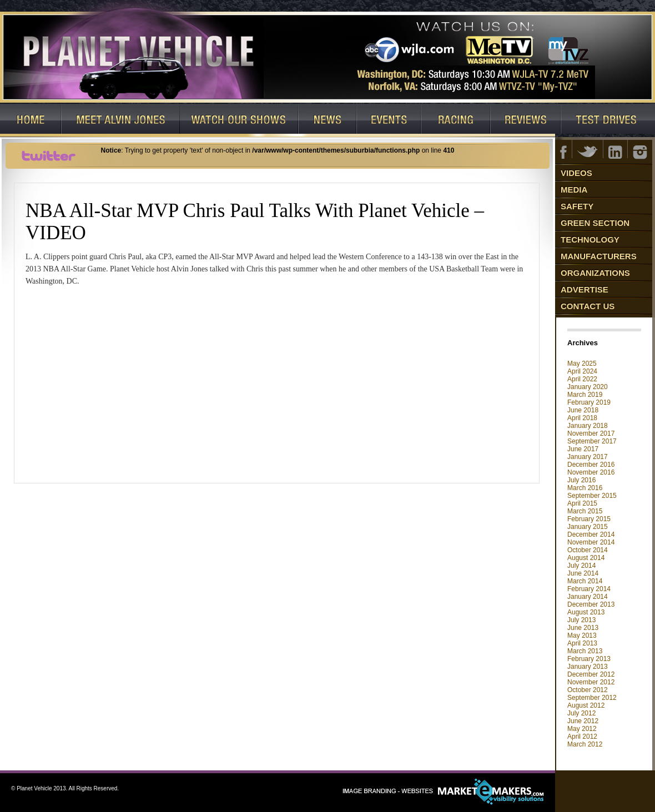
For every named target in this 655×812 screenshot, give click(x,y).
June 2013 (583, 628)
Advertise (585, 289)
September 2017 (592, 441)
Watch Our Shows (239, 120)
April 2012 (582, 737)
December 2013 (591, 604)
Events (389, 120)
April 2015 (582, 503)
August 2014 (586, 558)
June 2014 (583, 573)
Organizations (595, 273)
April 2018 (582, 418)
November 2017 (591, 433)
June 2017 (583, 449)
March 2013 (585, 651)
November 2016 (591, 472)
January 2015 (588, 527)
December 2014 (591, 534)
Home (31, 120)
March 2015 (585, 511)
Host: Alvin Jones (121, 120)
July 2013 (581, 620)
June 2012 (583, 721)
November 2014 (591, 542)
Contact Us (588, 306)
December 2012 (591, 674)
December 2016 (591, 465)
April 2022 (582, 379)
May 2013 (582, 636)
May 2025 (582, 364)
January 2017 (588, 457)
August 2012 (586, 705)
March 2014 (585, 581)
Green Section (595, 223)
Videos (576, 173)
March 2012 (585, 744)
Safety (577, 206)
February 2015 (589, 519)
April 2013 (582, 643)
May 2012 (582, 729)
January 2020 (588, 387)
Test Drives (608, 120)
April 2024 (582, 371)
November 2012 (591, 682)
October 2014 (588, 550)
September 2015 (592, 496)
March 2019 (585, 395)
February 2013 (589, 659)
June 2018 (583, 410)
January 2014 (588, 597)
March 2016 (585, 488)
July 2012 (581, 713)
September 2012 (592, 698)
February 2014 (589, 589)
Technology (590, 239)
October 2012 (588, 690)
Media (574, 190)
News (328, 120)
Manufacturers (599, 256)
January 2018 (588, 426)
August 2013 (586, 612)
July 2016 (581, 480)
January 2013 (588, 667)
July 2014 (581, 566)
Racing (456, 120)
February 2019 (589, 402)
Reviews (526, 120)
